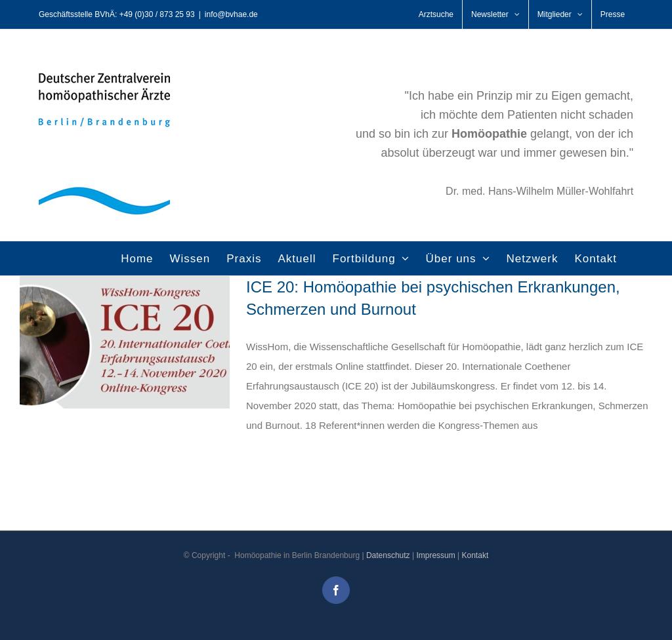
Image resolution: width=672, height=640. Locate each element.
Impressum (435, 555)
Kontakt (475, 555)
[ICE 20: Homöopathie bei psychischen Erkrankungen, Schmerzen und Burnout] (125, 342)
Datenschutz (388, 555)
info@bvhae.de (231, 14)
